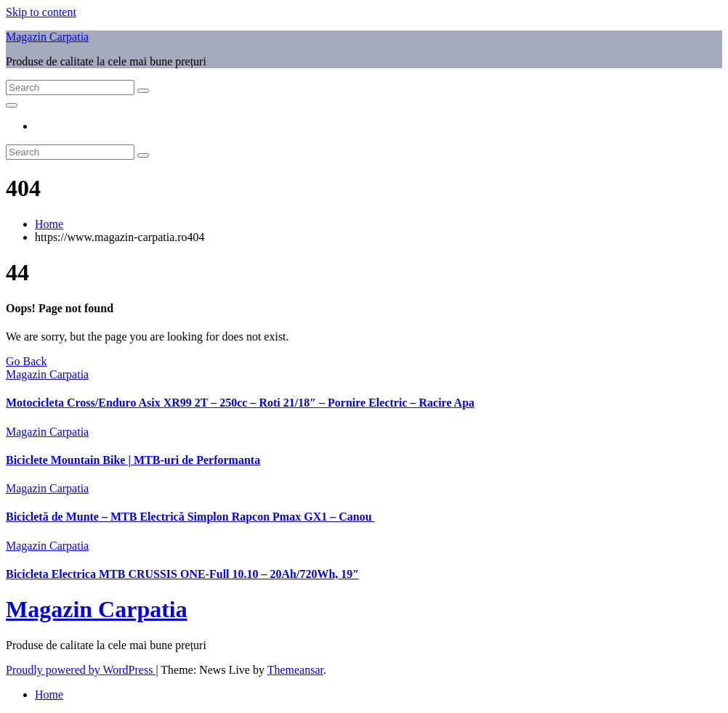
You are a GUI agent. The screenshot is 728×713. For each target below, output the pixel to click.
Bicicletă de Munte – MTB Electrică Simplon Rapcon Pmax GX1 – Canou (190, 517)
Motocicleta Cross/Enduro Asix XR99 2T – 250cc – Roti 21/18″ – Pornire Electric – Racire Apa (240, 403)
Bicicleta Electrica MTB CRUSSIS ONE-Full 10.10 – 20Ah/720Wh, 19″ (182, 574)
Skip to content (41, 12)
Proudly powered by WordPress (81, 670)
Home (49, 224)
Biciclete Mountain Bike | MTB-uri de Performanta (133, 460)
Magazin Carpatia (47, 37)
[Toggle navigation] (12, 105)
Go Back (26, 361)
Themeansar (295, 670)
